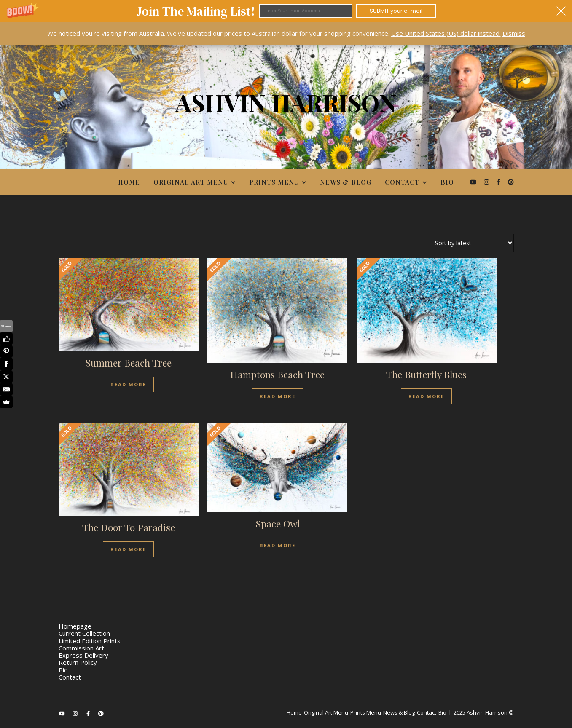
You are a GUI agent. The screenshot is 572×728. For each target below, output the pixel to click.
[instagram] (487, 182)
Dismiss (514, 33)
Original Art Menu (191, 182)
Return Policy (78, 662)
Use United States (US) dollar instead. (446, 33)
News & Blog (346, 182)
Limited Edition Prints (90, 641)
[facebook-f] (499, 182)
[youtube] (474, 182)
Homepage (75, 626)
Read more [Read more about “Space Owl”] (278, 545)
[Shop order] (471, 243)
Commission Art (81, 648)
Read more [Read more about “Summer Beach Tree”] (128, 384)
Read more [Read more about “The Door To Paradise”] (128, 549)
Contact (402, 182)
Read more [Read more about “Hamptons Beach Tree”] (278, 396)
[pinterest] (511, 182)
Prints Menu (274, 182)
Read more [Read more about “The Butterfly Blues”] (426, 396)
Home (129, 182)
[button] (286, 11)
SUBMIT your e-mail (396, 11)
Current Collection (84, 633)
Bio (447, 182)
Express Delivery (83, 655)
